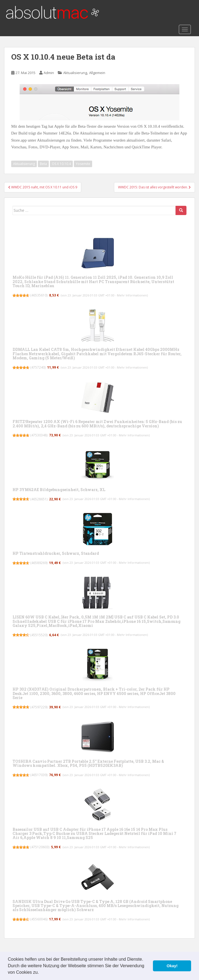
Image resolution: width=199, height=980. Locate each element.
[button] (41, 973)
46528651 (39, 499)
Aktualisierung (75, 73)
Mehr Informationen (132, 295)
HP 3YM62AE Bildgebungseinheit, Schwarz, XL (59, 490)
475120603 (40, 847)
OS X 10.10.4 (61, 164)
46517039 (39, 775)
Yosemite (83, 164)
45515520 (39, 635)
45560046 (39, 919)
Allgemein (97, 73)
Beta (43, 164)
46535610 (39, 295)
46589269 (39, 563)
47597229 (39, 707)
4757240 (38, 367)
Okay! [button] (172, 966)
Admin (49, 73)
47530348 (39, 435)
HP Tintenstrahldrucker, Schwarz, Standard (56, 553)
